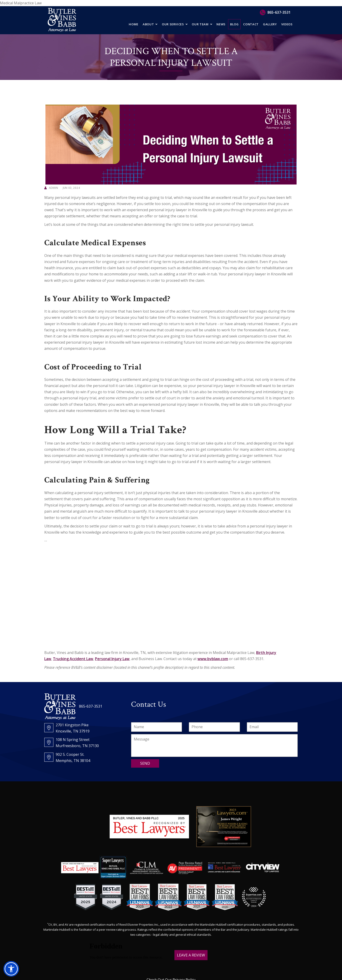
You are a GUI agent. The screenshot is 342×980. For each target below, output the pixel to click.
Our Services (173, 24)
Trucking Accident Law (73, 659)
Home (134, 24)
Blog (234, 24)
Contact (251, 24)
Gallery (270, 24)
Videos (287, 24)
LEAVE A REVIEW (191, 955)
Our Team (200, 24)
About (148, 24)
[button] (11, 969)
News (221, 24)
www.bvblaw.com (213, 659)
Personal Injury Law (112, 659)
